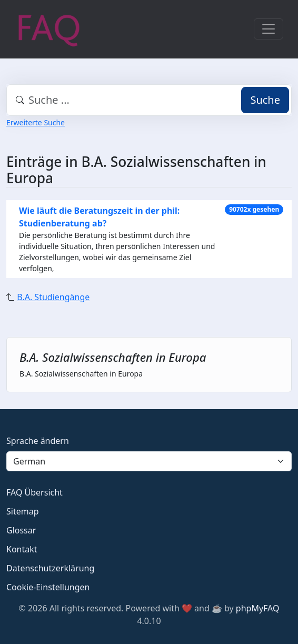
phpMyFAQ (258, 608)
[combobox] (149, 100)
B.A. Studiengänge (53, 297)
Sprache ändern (38, 441)
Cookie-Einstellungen (48, 587)
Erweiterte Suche (36, 122)
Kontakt (22, 549)
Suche (265, 100)
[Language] (149, 461)
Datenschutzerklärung (50, 568)
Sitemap (23, 511)
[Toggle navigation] (269, 29)
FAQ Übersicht (34, 492)
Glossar (21, 530)
